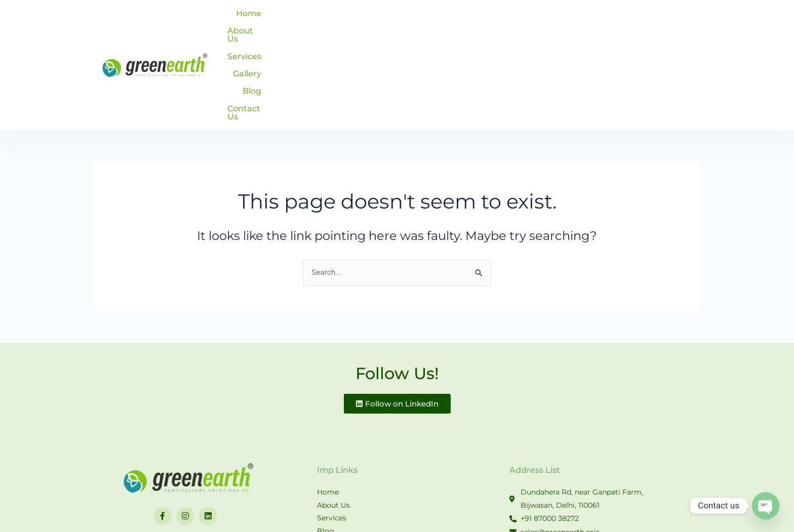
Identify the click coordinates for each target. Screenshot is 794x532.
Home (434, 20)
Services (533, 20)
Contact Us (665, 20)
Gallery (579, 20)
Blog (618, 20)
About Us (482, 20)
